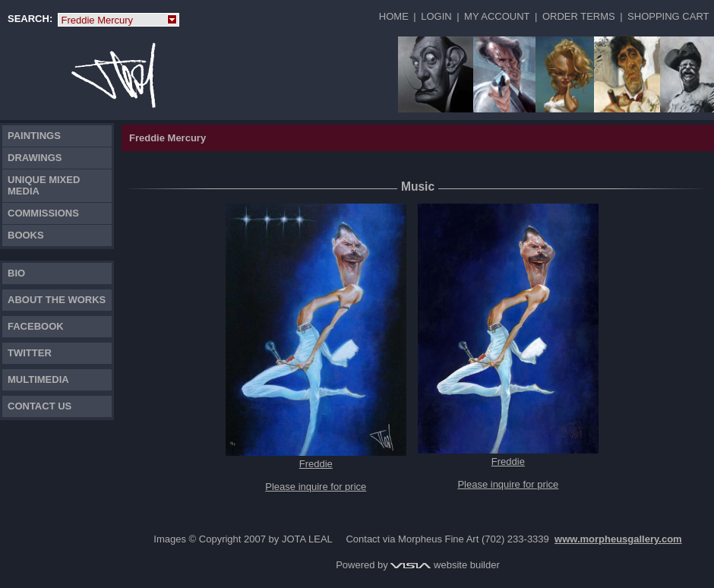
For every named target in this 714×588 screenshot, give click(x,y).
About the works (57, 300)
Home (394, 16)
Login (436, 16)
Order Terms (579, 16)
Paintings (34, 136)
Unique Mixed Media (44, 185)
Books (26, 235)
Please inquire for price (316, 487)
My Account (497, 16)
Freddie (316, 464)
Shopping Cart (668, 16)
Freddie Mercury (118, 21)
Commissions (43, 213)
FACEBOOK (36, 326)
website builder (445, 565)
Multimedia (38, 379)
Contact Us (39, 406)
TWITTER (30, 353)
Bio (16, 273)
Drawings (35, 158)
